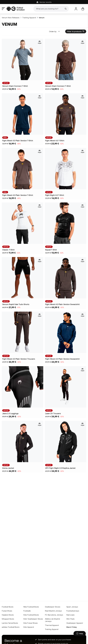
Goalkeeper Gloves (53, 607)
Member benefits (44, 2)
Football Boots (8, 607)
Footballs (27, 611)
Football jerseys (73, 611)
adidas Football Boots (11, 627)
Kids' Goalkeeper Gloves (33, 619)
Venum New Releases (11, 18)
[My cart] (83, 9)
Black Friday (72, 627)
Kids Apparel (29, 627)
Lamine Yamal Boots (10, 623)
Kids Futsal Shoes (31, 623)
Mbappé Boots (8, 619)
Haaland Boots (8, 615)
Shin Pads (70, 619)
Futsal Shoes (7, 611)
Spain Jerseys (72, 607)
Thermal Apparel (52, 625)
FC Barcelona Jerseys (54, 615)
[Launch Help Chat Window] (80, 634)
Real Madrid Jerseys (53, 611)
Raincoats (70, 615)
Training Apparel (29, 18)
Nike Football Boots (31, 607)
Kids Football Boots (31, 615)
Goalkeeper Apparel (75, 623)
